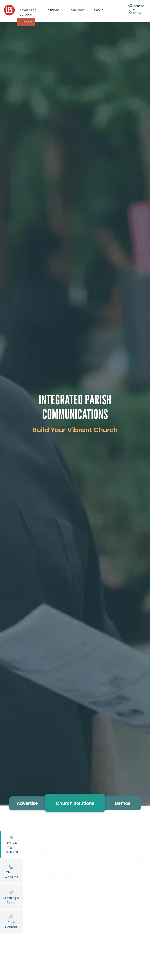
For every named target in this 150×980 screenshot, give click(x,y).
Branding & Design (11, 896)
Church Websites (11, 871)
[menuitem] (30, 10)
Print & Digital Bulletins (12, 844)
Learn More (50, 954)
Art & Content (11, 922)
